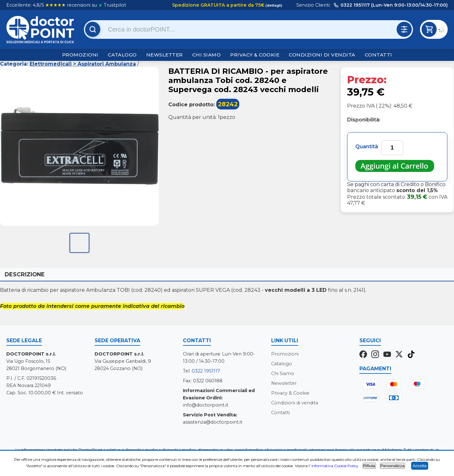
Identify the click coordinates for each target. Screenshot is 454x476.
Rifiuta (369, 466)
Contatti (378, 55)
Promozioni (80, 55)
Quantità (367, 147)
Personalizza (393, 466)
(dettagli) (273, 5)
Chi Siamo (207, 55)
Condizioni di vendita (322, 55)
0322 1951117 (206, 371)
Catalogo (122, 55)
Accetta (420, 466)
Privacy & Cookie (255, 55)
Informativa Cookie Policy (335, 466)
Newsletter (165, 55)
